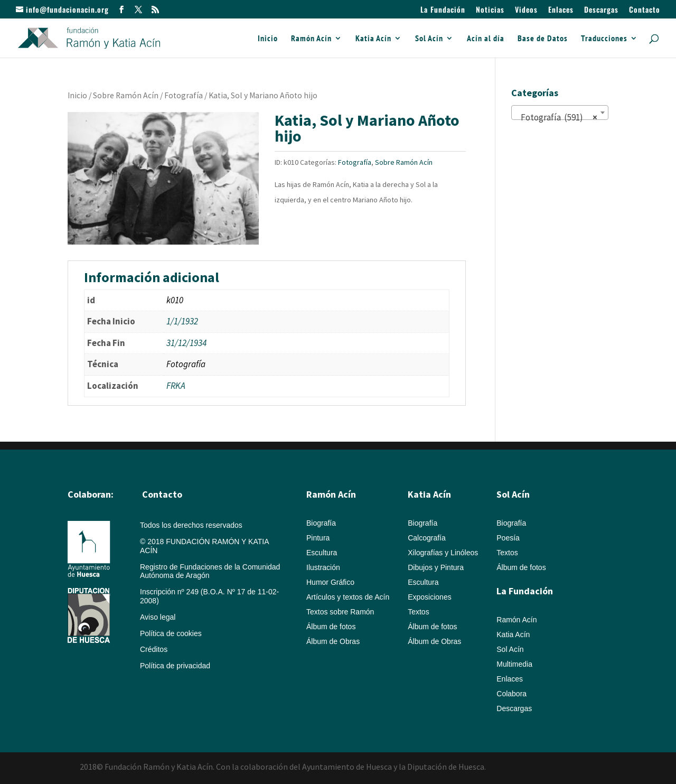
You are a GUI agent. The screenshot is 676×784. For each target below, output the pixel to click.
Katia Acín (373, 39)
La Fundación (443, 10)
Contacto (645, 10)
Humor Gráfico (330, 582)
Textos (418, 612)
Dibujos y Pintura (436, 567)
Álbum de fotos (331, 627)
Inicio (268, 39)
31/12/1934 (186, 343)
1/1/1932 (182, 321)
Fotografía (184, 95)
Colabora (511, 694)
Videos (526, 10)
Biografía (321, 523)
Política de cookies (171, 633)
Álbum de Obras (333, 641)
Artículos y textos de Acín (348, 597)
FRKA (176, 386)
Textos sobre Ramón (340, 612)
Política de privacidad (175, 666)
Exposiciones (430, 597)
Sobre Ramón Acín (126, 95)
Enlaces (561, 10)
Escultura (322, 553)
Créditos (154, 649)
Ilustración (323, 567)
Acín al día (486, 39)
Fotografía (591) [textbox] (557, 117)
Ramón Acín (311, 39)
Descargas (601, 10)
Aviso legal (158, 617)
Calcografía (427, 538)
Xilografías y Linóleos (443, 553)
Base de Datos (543, 39)
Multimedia (514, 664)
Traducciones (604, 39)
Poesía (508, 538)
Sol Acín (429, 39)
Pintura (318, 538)
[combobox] (560, 113)
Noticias (490, 10)
